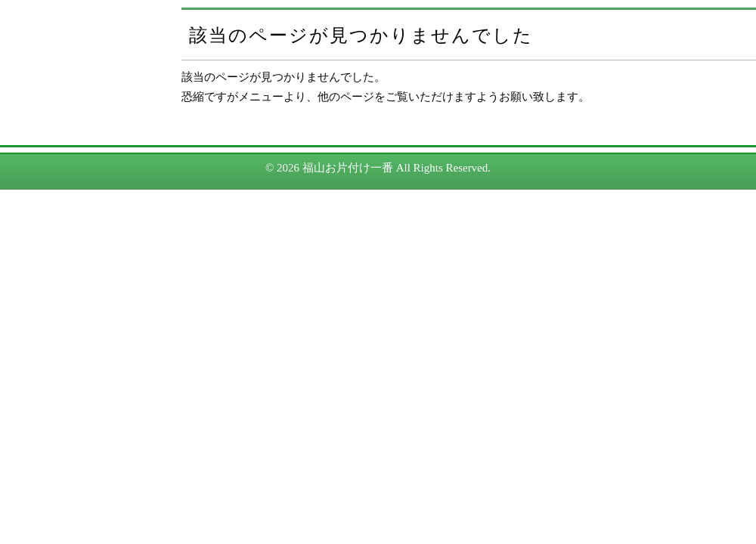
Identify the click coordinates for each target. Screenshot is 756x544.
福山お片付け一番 (348, 168)
